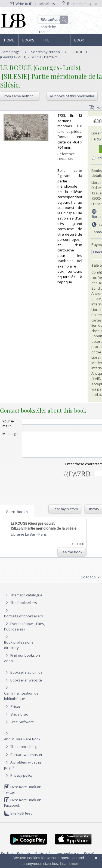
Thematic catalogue (23, 600)
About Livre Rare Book (22, 744)
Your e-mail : (8, 424)
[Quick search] (53, 20)
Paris (96, 139)
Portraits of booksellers (24, 621)
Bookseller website (23, 685)
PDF (95, 108)
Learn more (70, 864)
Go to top (91, 582)
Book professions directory (86, 42)
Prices (16, 711)
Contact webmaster (23, 759)
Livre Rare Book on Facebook (23, 807)
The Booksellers (55, 42)
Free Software (22, 727)
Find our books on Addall (22, 663)
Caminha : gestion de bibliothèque (21, 701)
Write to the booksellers (32, 4)
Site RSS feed (18, 818)
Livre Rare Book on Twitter (23, 794)
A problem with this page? (23, 770)
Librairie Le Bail (24, 539)
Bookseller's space (80, 4)
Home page (9, 42)
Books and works (29, 42)
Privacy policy (18, 780)
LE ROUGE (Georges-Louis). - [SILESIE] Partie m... (44, 54)
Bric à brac (19, 719)
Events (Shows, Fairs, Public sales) (24, 631)
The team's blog (20, 752)
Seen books (17, 516)
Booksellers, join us (23, 677)
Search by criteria (47, 29)
